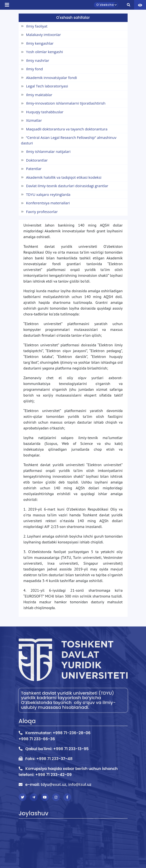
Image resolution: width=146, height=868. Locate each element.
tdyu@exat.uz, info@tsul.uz (66, 784)
